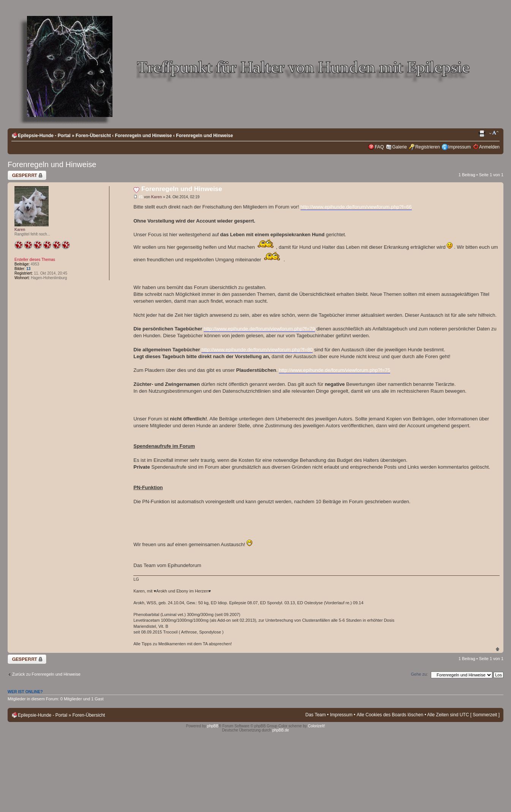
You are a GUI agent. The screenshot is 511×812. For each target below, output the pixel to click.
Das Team (316, 715)
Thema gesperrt (27, 175)
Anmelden (489, 147)
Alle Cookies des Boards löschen (390, 715)
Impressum (460, 147)
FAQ (379, 147)
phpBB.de (281, 730)
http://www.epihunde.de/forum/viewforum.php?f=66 (356, 207)
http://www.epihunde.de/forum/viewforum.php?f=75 (335, 370)
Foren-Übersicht (93, 136)
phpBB (213, 726)
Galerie (399, 147)
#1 (141, 197)
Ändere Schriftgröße (494, 134)
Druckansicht (483, 134)
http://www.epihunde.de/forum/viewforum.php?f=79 (259, 329)
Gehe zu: (419, 674)
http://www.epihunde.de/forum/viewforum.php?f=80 (257, 350)
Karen (157, 197)
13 (28, 269)
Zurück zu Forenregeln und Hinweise (46, 674)
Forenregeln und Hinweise (143, 136)
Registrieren (428, 147)
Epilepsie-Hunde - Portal (44, 136)
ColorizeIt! (317, 726)
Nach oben (498, 649)
